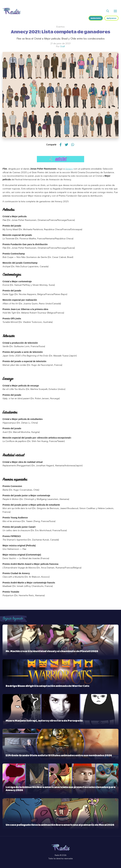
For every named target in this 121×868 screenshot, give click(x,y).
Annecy (69, 169)
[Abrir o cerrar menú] (115, 11)
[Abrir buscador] (108, 11)
